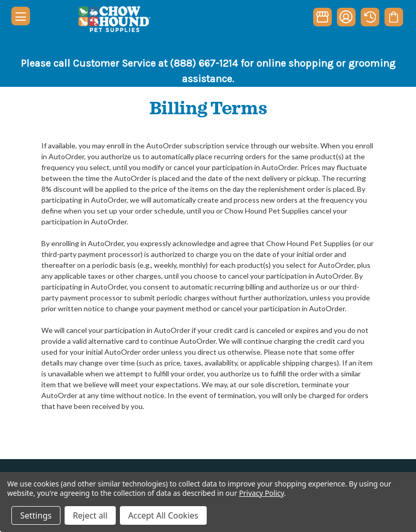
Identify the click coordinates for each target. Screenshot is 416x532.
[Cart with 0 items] (394, 17)
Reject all (90, 515)
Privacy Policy (261, 493)
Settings (36, 515)
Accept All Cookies (163, 515)
